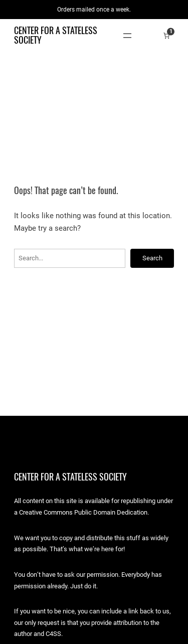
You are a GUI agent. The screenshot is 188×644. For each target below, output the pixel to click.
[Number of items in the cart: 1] (166, 36)
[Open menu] (127, 36)
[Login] (151, 35)
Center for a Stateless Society (56, 35)
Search (152, 258)
